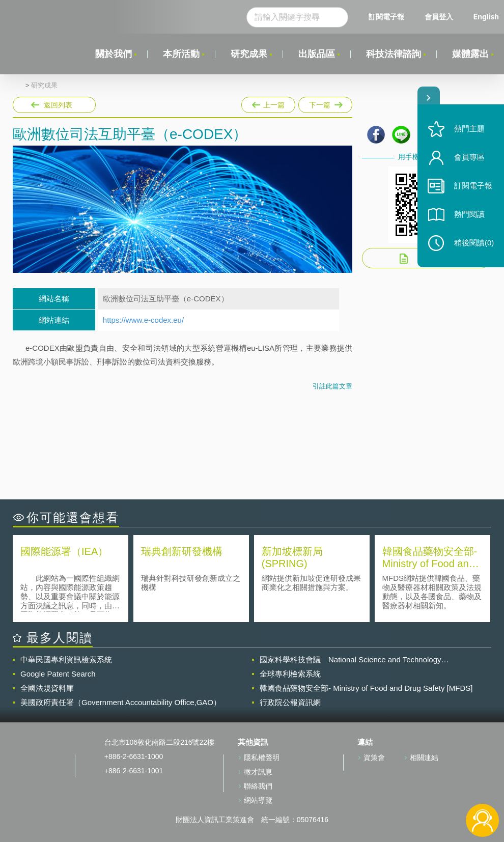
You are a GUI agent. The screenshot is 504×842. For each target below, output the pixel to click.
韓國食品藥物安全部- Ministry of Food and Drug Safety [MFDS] (366, 688)
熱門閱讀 (469, 214)
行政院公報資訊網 (290, 702)
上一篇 (268, 103)
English (486, 17)
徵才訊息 (258, 772)
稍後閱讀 (474, 243)
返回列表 (58, 105)
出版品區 (317, 54)
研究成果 (249, 54)
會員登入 (439, 17)
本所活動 (181, 54)
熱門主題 (469, 129)
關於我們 (114, 54)
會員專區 (469, 157)
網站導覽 (258, 800)
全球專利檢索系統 (290, 674)
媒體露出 (470, 54)
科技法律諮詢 (394, 54)
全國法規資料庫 (47, 688)
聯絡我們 (258, 786)
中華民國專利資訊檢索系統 (66, 659)
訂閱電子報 (386, 17)
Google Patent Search (58, 674)
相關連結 (424, 757)
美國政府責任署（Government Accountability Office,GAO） (121, 702)
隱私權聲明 (262, 757)
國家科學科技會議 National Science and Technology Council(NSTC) (351, 660)
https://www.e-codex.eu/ (143, 320)
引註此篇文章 (332, 386)
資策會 (374, 757)
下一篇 (325, 103)
